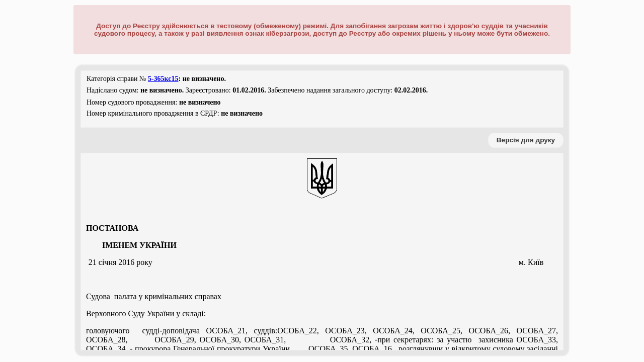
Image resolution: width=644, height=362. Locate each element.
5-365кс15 (163, 79)
